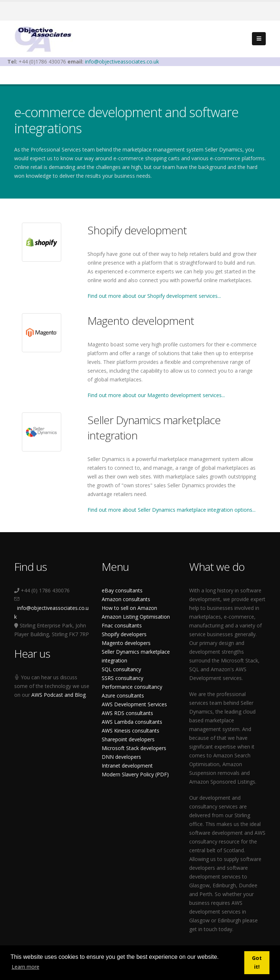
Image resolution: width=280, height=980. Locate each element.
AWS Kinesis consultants (131, 731)
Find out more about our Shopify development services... (154, 296)
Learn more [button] (26, 967)
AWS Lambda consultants (132, 722)
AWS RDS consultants (127, 713)
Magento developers (126, 643)
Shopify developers (124, 634)
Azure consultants (123, 695)
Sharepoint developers (128, 739)
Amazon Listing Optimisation (136, 617)
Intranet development (127, 766)
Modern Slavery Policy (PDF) (135, 774)
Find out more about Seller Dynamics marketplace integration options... (172, 510)
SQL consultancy (121, 669)
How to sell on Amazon (129, 608)
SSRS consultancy (122, 678)
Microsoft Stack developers (134, 748)
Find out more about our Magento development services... (156, 395)
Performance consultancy (132, 687)
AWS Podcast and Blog (59, 695)
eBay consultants (122, 590)
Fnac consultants (122, 625)
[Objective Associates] (43, 38)
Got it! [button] (257, 962)
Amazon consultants (126, 599)
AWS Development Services (134, 704)
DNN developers (121, 757)
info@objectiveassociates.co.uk (122, 62)
